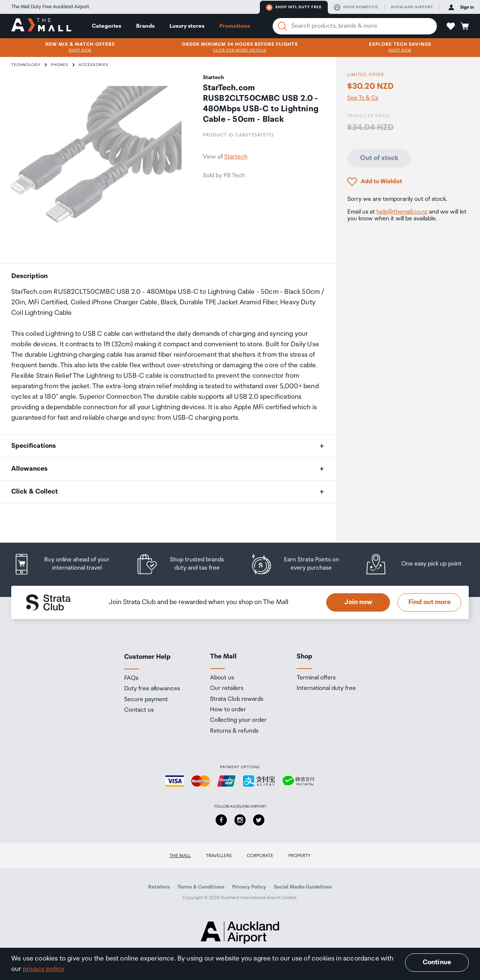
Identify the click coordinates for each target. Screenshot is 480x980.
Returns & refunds (234, 731)
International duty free (326, 688)
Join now (358, 602)
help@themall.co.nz (402, 212)
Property (300, 856)
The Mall (180, 856)
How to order (228, 710)
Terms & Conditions (201, 887)
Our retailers (227, 688)
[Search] (282, 26)
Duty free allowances (152, 689)
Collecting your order (238, 720)
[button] (451, 26)
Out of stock (379, 158)
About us (222, 678)
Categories (106, 26)
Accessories (94, 65)
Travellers (219, 856)
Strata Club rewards (237, 699)
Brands (145, 26)
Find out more (430, 602)
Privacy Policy (249, 887)
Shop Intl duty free (294, 7)
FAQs (131, 678)
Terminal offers (316, 678)
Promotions (235, 26)
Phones (60, 65)
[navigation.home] (41, 26)
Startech (236, 157)
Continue (437, 962)
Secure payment (146, 700)
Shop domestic (356, 7)
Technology (26, 65)
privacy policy (44, 969)
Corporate (260, 856)
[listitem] (68, 564)
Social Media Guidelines (303, 887)
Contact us (139, 710)
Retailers (159, 887)
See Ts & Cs (363, 98)
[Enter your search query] (355, 26)
